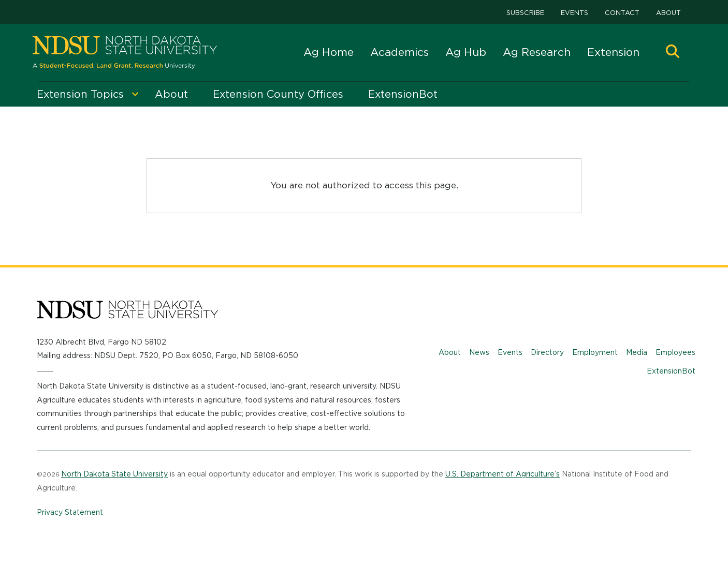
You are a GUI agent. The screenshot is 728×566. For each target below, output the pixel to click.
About (668, 13)
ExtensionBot (671, 371)
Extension (613, 52)
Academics (399, 52)
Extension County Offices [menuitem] (278, 94)
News (479, 352)
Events (574, 13)
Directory (547, 352)
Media (637, 352)
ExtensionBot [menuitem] (403, 94)
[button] (673, 53)
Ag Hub (466, 52)
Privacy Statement (70, 512)
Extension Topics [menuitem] (80, 94)
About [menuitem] (171, 94)
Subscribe (525, 13)
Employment (595, 352)
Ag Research (537, 52)
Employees (675, 352)
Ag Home (329, 52)
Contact (622, 13)
